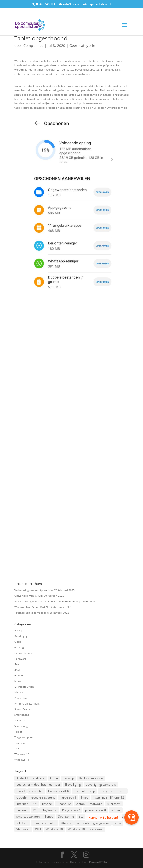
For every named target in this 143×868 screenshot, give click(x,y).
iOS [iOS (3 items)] (35, 804)
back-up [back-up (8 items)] (68, 778)
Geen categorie (82, 46)
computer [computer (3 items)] (36, 791)
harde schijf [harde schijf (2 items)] (68, 797)
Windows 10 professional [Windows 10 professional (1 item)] (86, 829)
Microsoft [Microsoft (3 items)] (114, 804)
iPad (17, 670)
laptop (18, 681)
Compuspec (33, 46)
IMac (17, 664)
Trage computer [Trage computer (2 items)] (45, 823)
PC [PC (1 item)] (35, 810)
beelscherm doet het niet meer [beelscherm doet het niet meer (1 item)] (38, 785)
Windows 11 (22, 760)
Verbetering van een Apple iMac (34, 590)
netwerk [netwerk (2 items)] (22, 810)
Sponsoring (21, 726)
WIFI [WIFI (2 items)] (38, 829)
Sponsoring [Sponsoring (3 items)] (66, 817)
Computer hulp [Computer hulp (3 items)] (84, 791)
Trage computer (24, 737)
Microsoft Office (24, 687)
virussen (19, 743)
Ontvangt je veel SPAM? (29, 596)
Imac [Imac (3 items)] (85, 797)
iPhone (19, 675)
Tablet (18, 732)
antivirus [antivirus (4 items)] (39, 778)
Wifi (17, 748)
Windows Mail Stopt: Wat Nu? (32, 607)
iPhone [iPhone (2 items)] (47, 804)
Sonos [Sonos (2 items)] (49, 817)
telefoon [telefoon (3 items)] (22, 823)
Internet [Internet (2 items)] (22, 804)
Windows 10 (22, 754)
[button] (131, 817)
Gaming (19, 647)
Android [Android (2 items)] (22, 778)
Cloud (18, 642)
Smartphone (22, 715)
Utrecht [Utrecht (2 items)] (66, 823)
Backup (19, 630)
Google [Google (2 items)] (21, 797)
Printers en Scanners (27, 703)
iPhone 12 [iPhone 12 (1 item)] (64, 804)
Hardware (20, 659)
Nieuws (19, 692)
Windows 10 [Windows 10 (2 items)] (54, 829)
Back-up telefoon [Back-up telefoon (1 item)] (91, 778)
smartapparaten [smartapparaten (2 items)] (28, 817)
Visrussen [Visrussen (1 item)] (23, 829)
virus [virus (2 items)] (118, 823)
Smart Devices (23, 709)
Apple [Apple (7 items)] (54, 778)
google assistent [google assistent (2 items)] (43, 797)
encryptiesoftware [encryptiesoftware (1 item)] (113, 791)
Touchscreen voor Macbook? (32, 613)
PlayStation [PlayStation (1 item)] (49, 810)
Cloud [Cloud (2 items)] (20, 791)
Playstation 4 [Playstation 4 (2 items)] (71, 810)
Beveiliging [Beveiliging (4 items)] (73, 785)
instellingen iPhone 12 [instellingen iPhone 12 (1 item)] (108, 797)
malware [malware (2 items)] (96, 804)
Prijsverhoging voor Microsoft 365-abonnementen (45, 601)
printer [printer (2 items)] (116, 810)
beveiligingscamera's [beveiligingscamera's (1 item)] (101, 785)
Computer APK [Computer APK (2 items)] (58, 791)
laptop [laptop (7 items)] (80, 804)
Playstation (21, 698)
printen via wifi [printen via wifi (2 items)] (96, 810)
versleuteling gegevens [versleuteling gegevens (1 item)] (93, 823)
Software (20, 720)
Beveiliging (21, 636)
